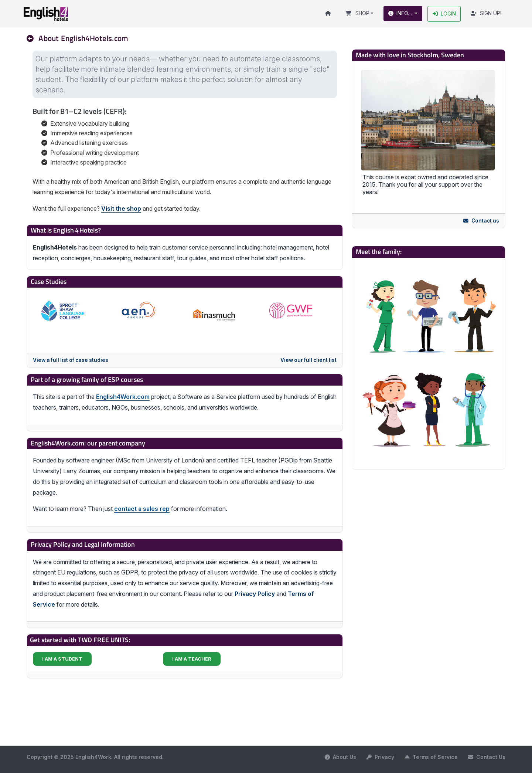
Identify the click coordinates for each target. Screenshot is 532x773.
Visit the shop (121, 209)
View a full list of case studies (71, 360)
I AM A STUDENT (62, 659)
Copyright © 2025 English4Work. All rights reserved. (95, 757)
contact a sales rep (142, 509)
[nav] (33, 38)
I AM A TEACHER (192, 659)
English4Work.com (123, 397)
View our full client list (308, 360)
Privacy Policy (255, 594)
